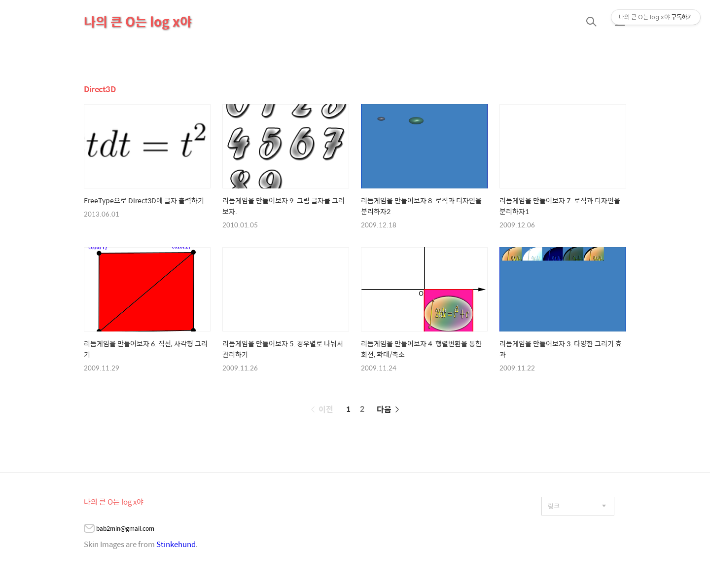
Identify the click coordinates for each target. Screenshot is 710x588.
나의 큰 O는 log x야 (138, 21)
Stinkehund (176, 544)
